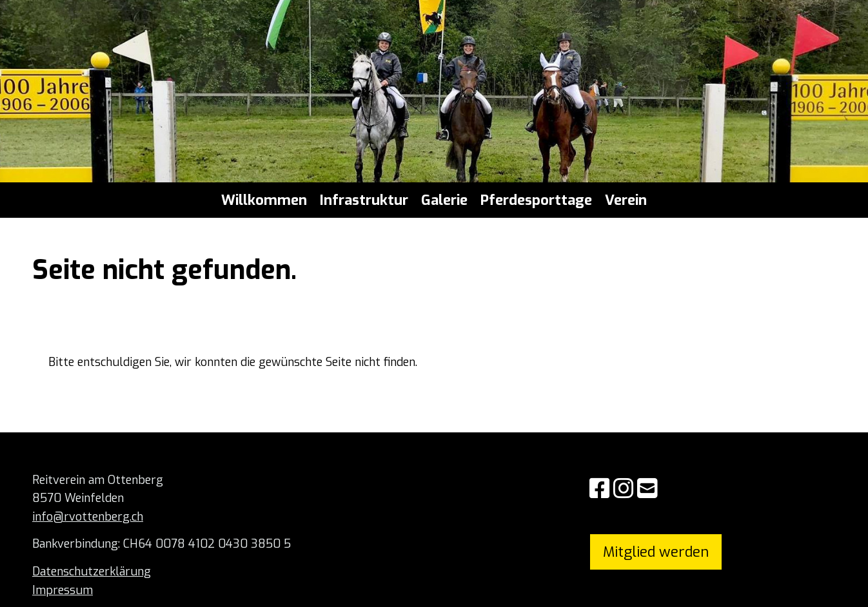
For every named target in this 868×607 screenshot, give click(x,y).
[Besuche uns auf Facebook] (600, 489)
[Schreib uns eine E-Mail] (647, 489)
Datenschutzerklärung (92, 572)
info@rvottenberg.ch (88, 517)
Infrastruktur (364, 200)
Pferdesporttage (536, 200)
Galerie (444, 200)
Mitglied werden (656, 552)
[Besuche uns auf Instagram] (624, 489)
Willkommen (264, 200)
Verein (626, 200)
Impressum (63, 590)
